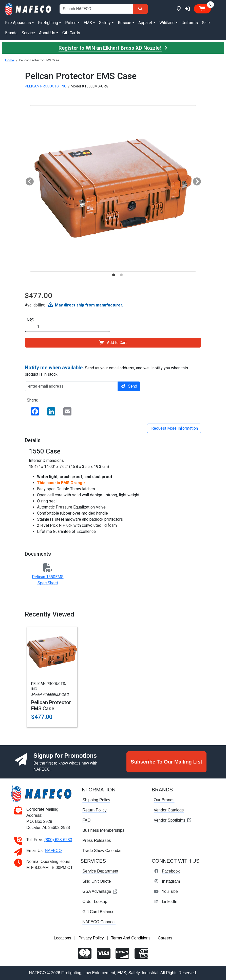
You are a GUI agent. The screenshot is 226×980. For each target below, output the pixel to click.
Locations (62, 938)
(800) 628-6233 (58, 840)
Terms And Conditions (131, 938)
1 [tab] (114, 275)
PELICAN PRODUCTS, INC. (46, 86)
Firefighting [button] (48, 23)
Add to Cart (113, 343)
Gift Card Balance (98, 912)
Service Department (100, 871)
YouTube (170, 891)
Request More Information (174, 428)
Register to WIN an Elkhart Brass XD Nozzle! (113, 48)
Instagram (171, 881)
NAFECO (53, 851)
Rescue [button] (125, 23)
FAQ (86, 820)
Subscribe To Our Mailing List (166, 762)
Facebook (171, 871)
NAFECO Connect (99, 922)
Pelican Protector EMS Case (51, 705)
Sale (206, 23)
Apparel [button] (145, 23)
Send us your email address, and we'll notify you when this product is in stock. (106, 371)
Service (28, 33)
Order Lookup (95, 902)
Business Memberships (103, 830)
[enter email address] (71, 386)
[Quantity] (67, 327)
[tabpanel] (113, 188)
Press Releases (97, 840)
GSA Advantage (100, 891)
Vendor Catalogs (169, 810)
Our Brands (164, 800)
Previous (28, 180)
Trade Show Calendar (102, 851)
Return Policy (94, 810)
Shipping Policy (96, 800)
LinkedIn (170, 902)
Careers (165, 938)
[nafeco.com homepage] (28, 8)
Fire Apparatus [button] (18, 23)
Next (195, 180)
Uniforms (190, 23)
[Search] (140, 9)
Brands (11, 33)
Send (129, 386)
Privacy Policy (91, 938)
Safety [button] (105, 23)
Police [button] (71, 23)
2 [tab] (121, 275)
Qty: (30, 319)
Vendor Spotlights (173, 820)
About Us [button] (47, 33)
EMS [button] (88, 23)
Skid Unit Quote (97, 881)
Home (10, 60)
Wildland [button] (167, 23)
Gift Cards (71, 33)
